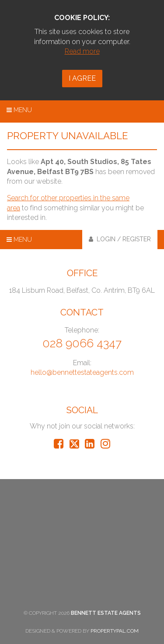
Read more (82, 51)
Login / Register (120, 239)
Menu (19, 110)
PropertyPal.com (115, 631)
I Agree (82, 78)
